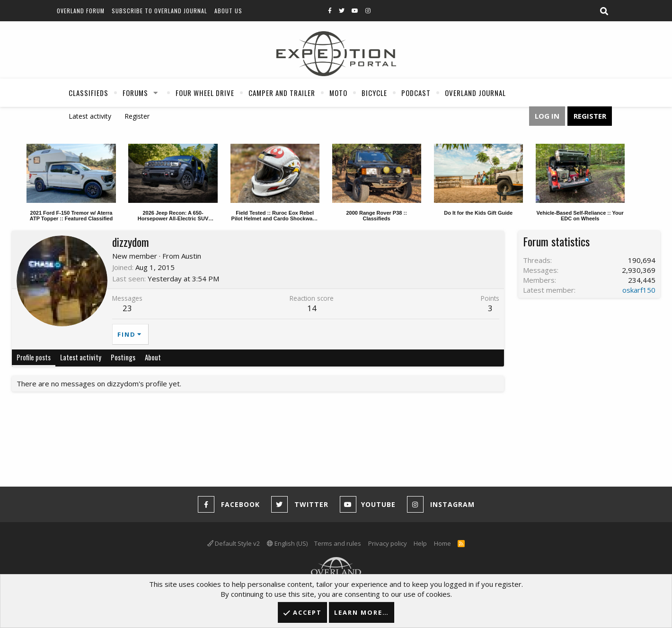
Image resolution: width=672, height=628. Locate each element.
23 (127, 308)
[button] (156, 93)
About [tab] (153, 357)
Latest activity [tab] (81, 357)
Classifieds (88, 93)
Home (442, 543)
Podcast (416, 93)
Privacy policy (388, 543)
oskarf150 (639, 290)
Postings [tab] (123, 357)
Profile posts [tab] (34, 357)
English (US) (287, 543)
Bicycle (374, 93)
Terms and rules (338, 543)
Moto (338, 93)
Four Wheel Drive (205, 93)
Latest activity (90, 116)
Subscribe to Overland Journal (159, 11)
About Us (228, 11)
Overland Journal (475, 93)
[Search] (604, 11)
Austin (191, 256)
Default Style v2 (234, 543)
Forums (135, 93)
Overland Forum (81, 11)
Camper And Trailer (282, 93)
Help (420, 543)
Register (137, 116)
